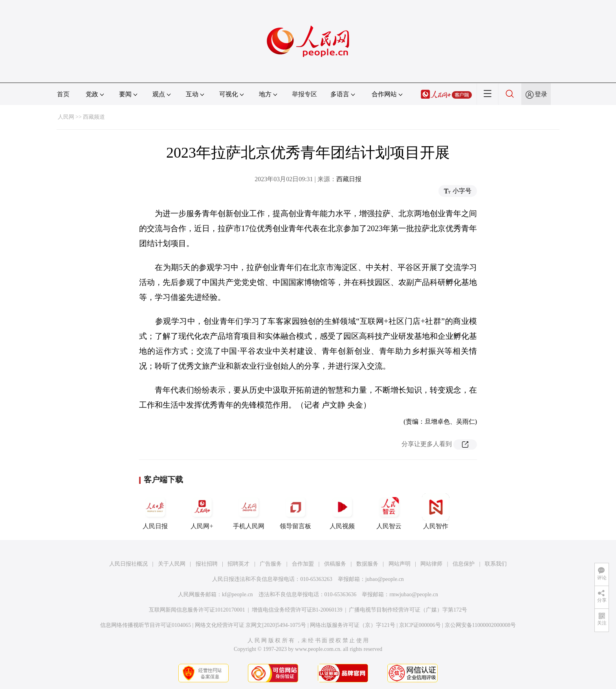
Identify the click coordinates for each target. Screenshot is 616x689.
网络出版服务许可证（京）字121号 (353, 625)
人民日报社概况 (128, 564)
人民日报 (155, 511)
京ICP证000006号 (420, 625)
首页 (63, 94)
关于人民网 (172, 564)
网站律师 (431, 564)
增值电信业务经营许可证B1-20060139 (297, 610)
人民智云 (389, 511)
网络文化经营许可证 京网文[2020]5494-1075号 (251, 625)
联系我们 (496, 564)
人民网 (66, 117)
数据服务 (367, 564)
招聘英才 (238, 564)
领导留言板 (295, 511)
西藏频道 (94, 117)
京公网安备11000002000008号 (480, 625)
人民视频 (342, 511)
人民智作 (436, 511)
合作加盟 (303, 564)
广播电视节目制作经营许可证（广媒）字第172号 (408, 610)
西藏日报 (349, 179)
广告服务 (271, 564)
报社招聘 (207, 564)
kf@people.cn (237, 594)
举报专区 (304, 94)
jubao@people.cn (385, 579)
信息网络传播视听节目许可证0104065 (146, 625)
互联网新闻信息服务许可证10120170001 (197, 610)
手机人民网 (249, 511)
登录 (541, 94)
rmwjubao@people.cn (414, 594)
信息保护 (464, 564)
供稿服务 (335, 564)
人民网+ (202, 511)
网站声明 (400, 564)
